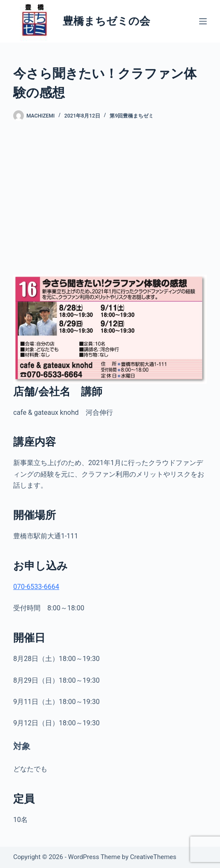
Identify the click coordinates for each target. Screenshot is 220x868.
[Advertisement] (110, 198)
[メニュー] (203, 21)
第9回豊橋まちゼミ (132, 116)
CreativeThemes (153, 857)
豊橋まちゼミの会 (106, 21)
